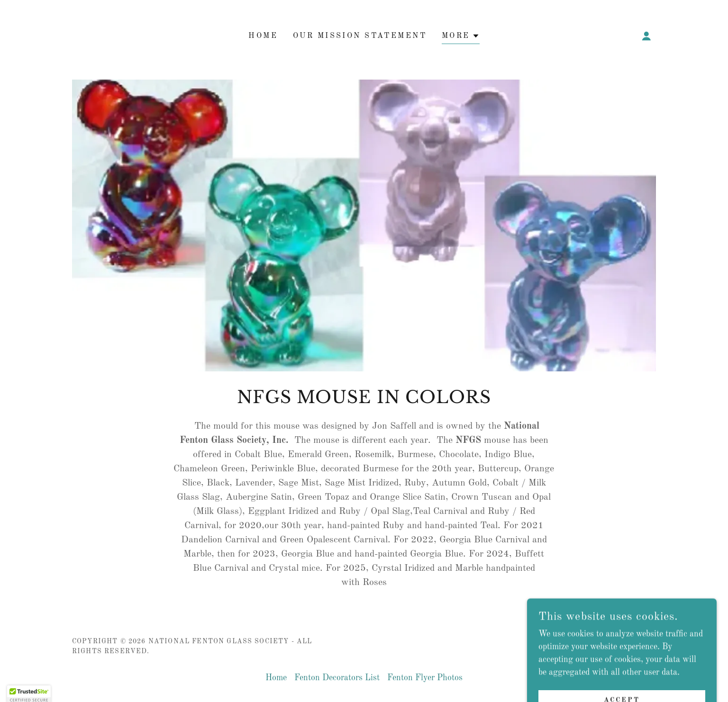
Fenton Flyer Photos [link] (425, 678)
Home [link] (263, 36)
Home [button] (276, 678)
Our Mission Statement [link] (360, 36)
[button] (461, 37)
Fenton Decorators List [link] (337, 678)
